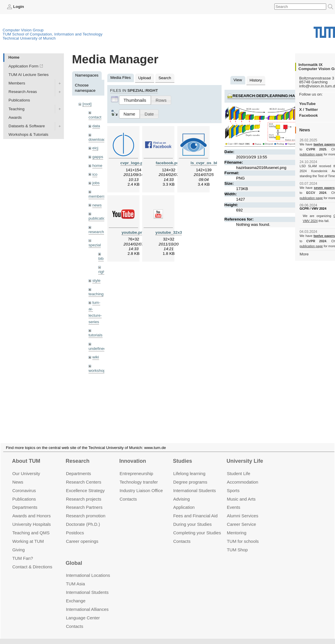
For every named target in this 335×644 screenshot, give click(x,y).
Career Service (242, 517)
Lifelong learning (189, 466)
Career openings (82, 534)
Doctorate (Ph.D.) (83, 517)
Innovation (133, 454)
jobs (96, 183)
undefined (97, 349)
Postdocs (75, 526)
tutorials (96, 335)
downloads (98, 139)
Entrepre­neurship (136, 466)
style (96, 281)
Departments (25, 500)
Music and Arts (241, 492)
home (97, 166)
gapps (98, 157)
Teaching (16, 109)
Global (74, 556)
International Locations (88, 568)
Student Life (239, 466)
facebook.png (169, 163)
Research (78, 454)
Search (165, 78)
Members (17, 83)
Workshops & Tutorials (28, 134)
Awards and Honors (32, 509)
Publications (19, 100)
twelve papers (324, 144)
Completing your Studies (197, 526)
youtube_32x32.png (174, 232)
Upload (145, 78)
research (96, 232)
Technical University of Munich (29, 38)
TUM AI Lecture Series (29, 75)
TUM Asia (75, 577)
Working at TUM (28, 534)
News (18, 475)
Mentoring (237, 526)
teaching (96, 294)
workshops (98, 371)
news (97, 205)
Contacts (128, 492)
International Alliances (87, 602)
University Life (245, 454)
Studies (182, 454)
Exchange (76, 594)
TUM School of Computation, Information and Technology (53, 34)
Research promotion (86, 509)
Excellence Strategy (85, 483)
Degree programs (190, 475)
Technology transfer (139, 475)
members (97, 196)
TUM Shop (237, 543)
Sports (233, 483)
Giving (18, 543)
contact (95, 117)
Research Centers (84, 475)
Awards (15, 117)
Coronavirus (24, 483)
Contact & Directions (32, 560)
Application (184, 500)
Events (234, 500)
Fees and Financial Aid (195, 509)
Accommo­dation (243, 475)
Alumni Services (243, 509)
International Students (194, 483)
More (304, 254)
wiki (96, 357)
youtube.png (134, 232)
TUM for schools (243, 534)
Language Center (83, 611)
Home (14, 57)
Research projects (84, 492)
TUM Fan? (23, 551)
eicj (95, 148)
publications (99, 218)
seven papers (324, 188)
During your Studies (192, 517)
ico (95, 174)
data (96, 126)
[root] (87, 104)
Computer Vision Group (23, 30)
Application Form (23, 66)
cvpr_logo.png (134, 163)
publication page (311, 154)
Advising (182, 492)
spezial (95, 245)
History (256, 80)
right (102, 272)
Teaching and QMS (31, 526)
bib (101, 259)
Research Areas (23, 92)
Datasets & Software (27, 126)
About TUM (26, 454)
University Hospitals (32, 517)
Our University (26, 466)
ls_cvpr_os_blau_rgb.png (215, 163)
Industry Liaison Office (141, 483)
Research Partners (84, 500)
